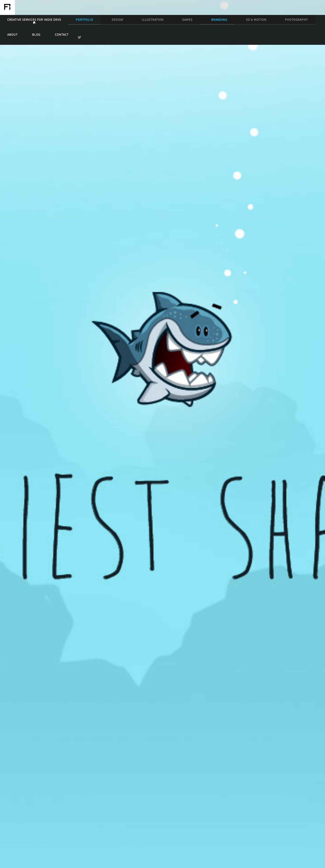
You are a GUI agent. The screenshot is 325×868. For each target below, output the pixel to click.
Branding (196, 7)
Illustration (154, 7)
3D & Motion (220, 7)
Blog (285, 7)
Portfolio (112, 7)
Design (132, 7)
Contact (303, 7)
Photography (246, 7)
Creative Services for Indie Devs (90, 7)
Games (176, 7)
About (269, 7)
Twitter (319, 7)
